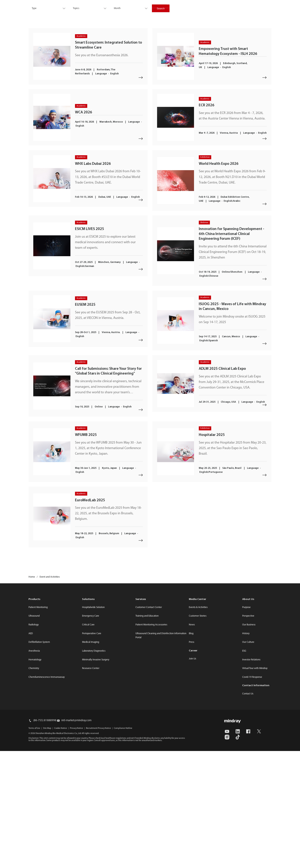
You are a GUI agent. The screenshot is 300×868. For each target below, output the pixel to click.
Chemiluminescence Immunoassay (47, 794)
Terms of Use (34, 845)
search (258, 12)
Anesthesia (34, 768)
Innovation (114, 13)
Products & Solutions (84, 13)
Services (136, 13)
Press (192, 759)
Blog (191, 751)
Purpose (246, 724)
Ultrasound (34, 733)
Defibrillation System (39, 759)
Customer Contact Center (149, 724)
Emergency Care (91, 733)
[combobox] (48, 67)
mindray (38, 13)
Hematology (35, 777)
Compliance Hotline (123, 845)
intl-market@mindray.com (76, 838)
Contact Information (256, 803)
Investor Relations (199, 4)
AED (31, 751)
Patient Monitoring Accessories (151, 742)
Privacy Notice (76, 845)
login (271, 12)
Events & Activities (198, 724)
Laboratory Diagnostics (94, 768)
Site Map (47, 845)
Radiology (34, 742)
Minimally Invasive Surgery (96, 777)
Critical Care (88, 742)
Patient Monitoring (38, 724)
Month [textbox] (117, 67)
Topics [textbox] (76, 67)
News (192, 742)
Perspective (248, 733)
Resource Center (91, 785)
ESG (153, 13)
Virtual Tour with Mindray (255, 785)
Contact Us (223, 4)
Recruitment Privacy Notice (98, 845)
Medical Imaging (91, 759)
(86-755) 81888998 (45, 838)
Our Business (249, 742)
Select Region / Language (257, 4)
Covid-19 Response (252, 794)
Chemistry (34, 785)
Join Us (192, 776)
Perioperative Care (92, 751)
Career (169, 13)
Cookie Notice (61, 845)
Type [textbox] (34, 67)
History (246, 751)
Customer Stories (198, 733)
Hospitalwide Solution (93, 724)
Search (161, 67)
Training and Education (147, 733)
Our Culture (248, 759)
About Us (189, 13)
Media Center (174, 4)
